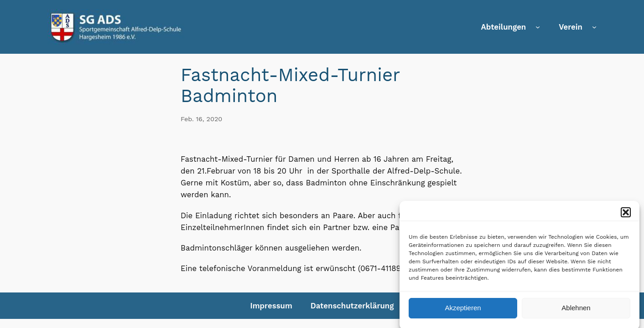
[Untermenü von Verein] (594, 27)
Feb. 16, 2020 (201, 119)
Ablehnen (576, 311)
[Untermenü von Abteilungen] (538, 27)
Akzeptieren (463, 311)
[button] (626, 215)
